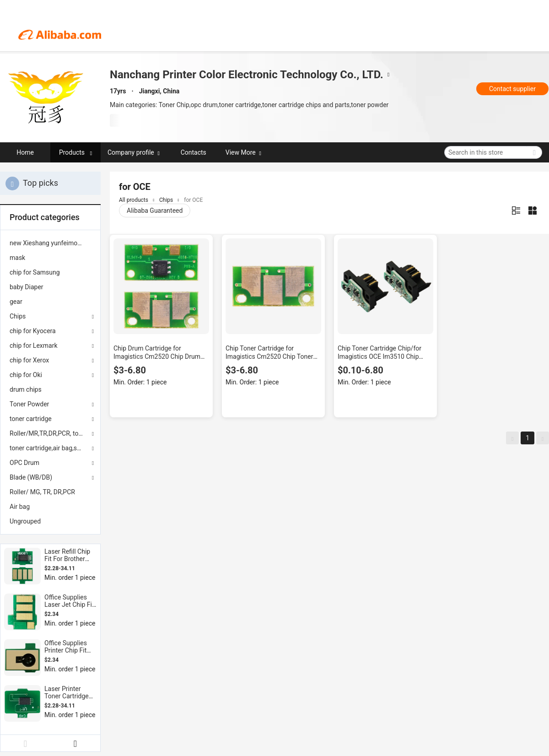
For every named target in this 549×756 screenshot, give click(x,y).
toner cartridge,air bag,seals (49, 448)
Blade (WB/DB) (31, 477)
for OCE (193, 200)
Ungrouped (25, 521)
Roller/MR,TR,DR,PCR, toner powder (50, 433)
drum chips (26, 389)
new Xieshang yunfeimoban (49, 243)
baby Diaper (27, 287)
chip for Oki (26, 375)
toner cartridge (31, 419)
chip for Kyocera (33, 331)
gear (16, 302)
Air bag (20, 507)
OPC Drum (24, 463)
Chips (18, 316)
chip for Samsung (35, 272)
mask (17, 258)
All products (134, 200)
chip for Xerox (29, 360)
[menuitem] (50, 243)
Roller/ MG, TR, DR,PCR (42, 492)
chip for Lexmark (34, 346)
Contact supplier (512, 89)
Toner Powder (29, 404)
